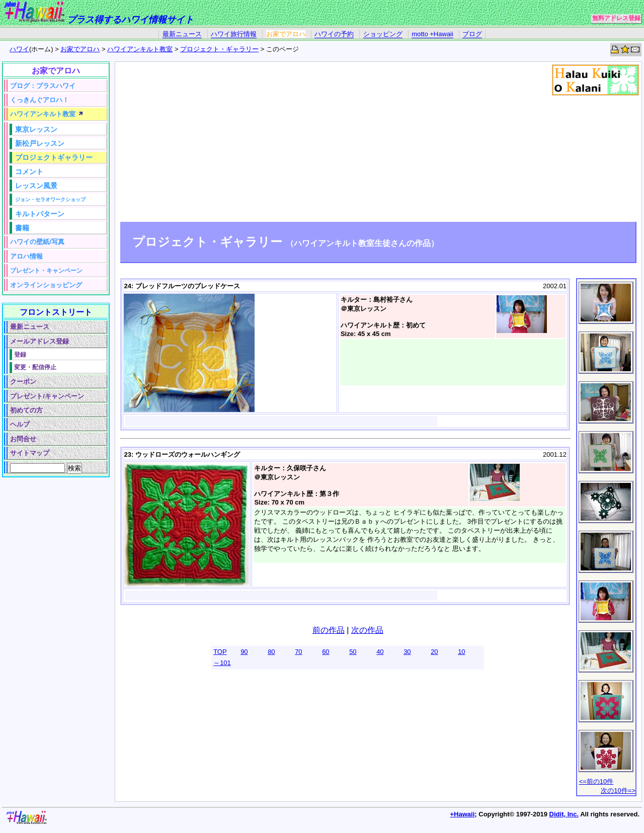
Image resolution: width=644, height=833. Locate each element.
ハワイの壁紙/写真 (37, 242)
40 (380, 652)
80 (271, 652)
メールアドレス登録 (39, 341)
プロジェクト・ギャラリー (219, 49)
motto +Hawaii (432, 34)
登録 (20, 354)
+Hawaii (463, 814)
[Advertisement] (378, 143)
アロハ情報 (26, 256)
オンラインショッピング (46, 285)
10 (461, 652)
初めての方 (26, 410)
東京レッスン (36, 129)
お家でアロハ (286, 34)
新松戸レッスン (40, 143)
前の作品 (329, 630)
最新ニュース (182, 34)
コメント (29, 172)
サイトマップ (30, 453)
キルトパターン (40, 214)
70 (298, 652)
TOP (220, 652)
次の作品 (367, 630)
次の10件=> (618, 790)
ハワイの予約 (334, 34)
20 (434, 652)
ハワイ (19, 49)
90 (244, 652)
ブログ (472, 34)
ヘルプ (20, 424)
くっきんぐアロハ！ (39, 100)
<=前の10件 (596, 781)
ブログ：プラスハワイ (43, 86)
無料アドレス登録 (616, 18)
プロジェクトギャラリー (54, 157)
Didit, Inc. (564, 814)
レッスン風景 (36, 186)
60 (326, 652)
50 (353, 652)
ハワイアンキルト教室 (140, 49)
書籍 (22, 228)
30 (407, 652)
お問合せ (23, 439)
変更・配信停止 (35, 367)
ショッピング (383, 34)
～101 (222, 663)
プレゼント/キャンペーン (47, 396)
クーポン (23, 382)
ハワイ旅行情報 (234, 34)
